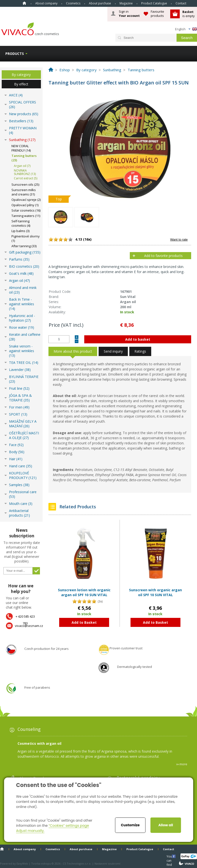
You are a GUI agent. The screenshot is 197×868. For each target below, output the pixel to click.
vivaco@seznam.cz (29, 626)
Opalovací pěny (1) (25, 205)
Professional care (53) (23, 494)
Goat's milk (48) (21, 273)
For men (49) (19, 407)
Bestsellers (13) (21, 121)
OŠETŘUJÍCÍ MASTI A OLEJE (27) (24, 435)
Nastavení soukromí (107, 863)
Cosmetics (73, 3)
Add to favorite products (163, 256)
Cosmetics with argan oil (39, 743)
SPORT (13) (18, 414)
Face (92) (16, 445)
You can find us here (170, 856)
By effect (21, 84)
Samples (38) (19, 485)
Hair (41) (16, 459)
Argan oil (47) (19, 281)
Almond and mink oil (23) (23, 290)
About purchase (100, 3)
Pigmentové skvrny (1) (26, 238)
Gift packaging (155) (25, 252)
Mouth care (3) (21, 504)
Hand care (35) (21, 466)
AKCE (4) (16, 95)
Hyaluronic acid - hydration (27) (22, 318)
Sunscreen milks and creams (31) (24, 192)
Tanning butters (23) (24, 158)
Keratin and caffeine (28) (25, 337)
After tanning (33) (24, 246)
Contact (181, 3)
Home (24, 3)
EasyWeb (22, 863)
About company (46, 3)
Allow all (166, 825)
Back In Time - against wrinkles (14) (22, 304)
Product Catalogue (154, 3)
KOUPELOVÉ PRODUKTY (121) (23, 475)
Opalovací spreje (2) (26, 200)
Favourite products (157, 14)
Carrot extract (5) (26, 178)
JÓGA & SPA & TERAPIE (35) (20, 398)
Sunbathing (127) (22, 140)
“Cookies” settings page (69, 826)
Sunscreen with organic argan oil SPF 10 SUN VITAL (155, 592)
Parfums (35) (19, 259)
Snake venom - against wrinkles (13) (22, 351)
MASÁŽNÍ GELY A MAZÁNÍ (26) (23, 424)
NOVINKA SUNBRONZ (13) (25, 172)
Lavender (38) (20, 370)
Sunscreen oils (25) (25, 184)
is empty (188, 14)
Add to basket (138, 339)
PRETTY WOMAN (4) (23, 130)
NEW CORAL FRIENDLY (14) (21, 148)
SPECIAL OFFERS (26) (23, 104)
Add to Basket (84, 622)
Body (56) (17, 452)
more (183, 764)
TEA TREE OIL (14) (24, 363)
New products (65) (24, 114)
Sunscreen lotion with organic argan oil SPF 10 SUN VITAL (84, 592)
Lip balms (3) (20, 231)
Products (15, 54)
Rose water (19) (22, 327)
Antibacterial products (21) (19, 513)
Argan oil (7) (22, 166)
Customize (130, 825)
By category (21, 75)
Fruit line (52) (19, 388)
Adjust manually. (30, 831)
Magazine (126, 3)
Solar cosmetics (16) (26, 210)
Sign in (129, 14)
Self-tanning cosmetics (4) (21, 223)
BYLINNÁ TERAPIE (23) (24, 379)
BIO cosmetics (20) (24, 266)
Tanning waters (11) (26, 216)
